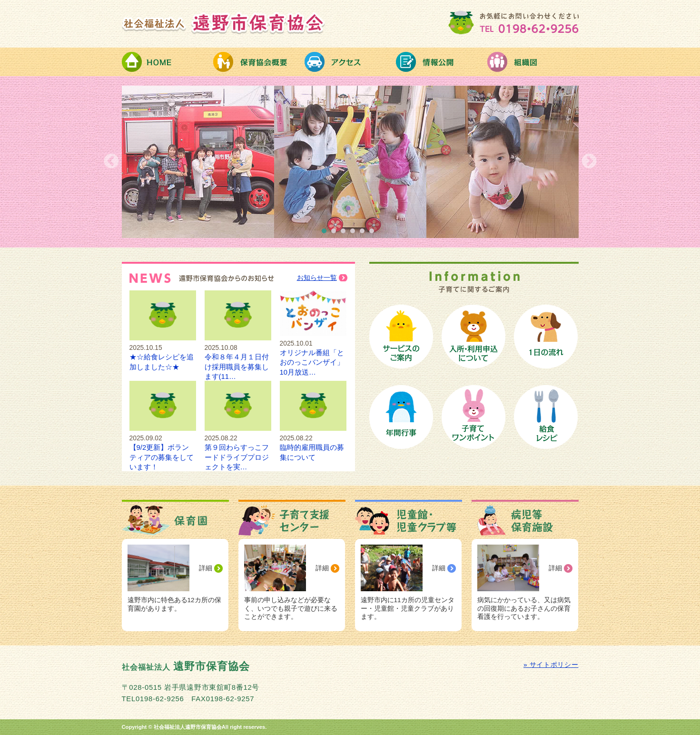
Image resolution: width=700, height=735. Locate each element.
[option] (350, 162)
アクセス (350, 62)
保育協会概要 (259, 62)
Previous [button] (111, 162)
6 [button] (374, 233)
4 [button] (355, 233)
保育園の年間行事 (401, 417)
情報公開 (442, 62)
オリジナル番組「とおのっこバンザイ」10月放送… (313, 353)
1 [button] (326, 233)
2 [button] (336, 233)
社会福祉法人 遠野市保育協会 (224, 23)
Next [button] (589, 162)
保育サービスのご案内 (401, 337)
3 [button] (345, 233)
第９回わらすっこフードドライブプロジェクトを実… (238, 448)
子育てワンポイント (473, 417)
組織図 (533, 62)
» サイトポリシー (551, 665)
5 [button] (365, 233)
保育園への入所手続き (473, 337)
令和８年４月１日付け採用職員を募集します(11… (238, 357)
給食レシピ (546, 417)
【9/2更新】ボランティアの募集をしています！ (163, 448)
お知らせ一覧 (317, 278)
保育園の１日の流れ (546, 337)
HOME (168, 62)
